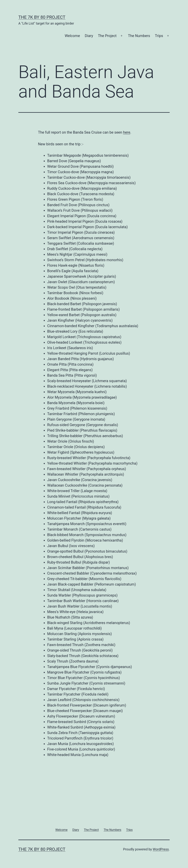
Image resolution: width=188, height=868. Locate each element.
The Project (107, 36)
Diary (89, 36)
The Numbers (139, 36)
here (127, 132)
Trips (159, 36)
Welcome (72, 36)
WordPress (161, 849)
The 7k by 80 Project (42, 17)
